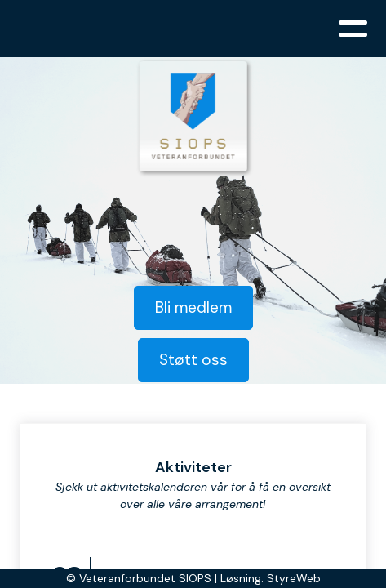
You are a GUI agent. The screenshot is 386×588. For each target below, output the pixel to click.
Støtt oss (193, 360)
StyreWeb (294, 578)
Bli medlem (193, 307)
